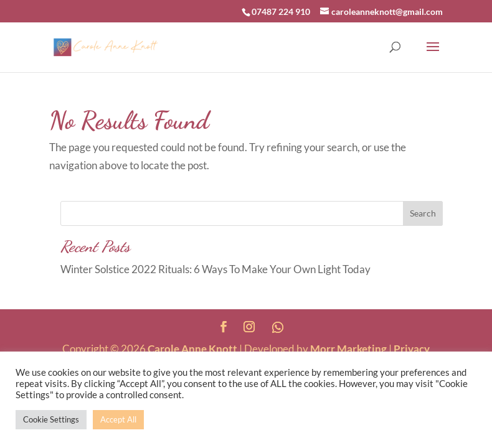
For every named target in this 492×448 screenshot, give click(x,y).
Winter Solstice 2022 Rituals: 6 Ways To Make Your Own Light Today (215, 269)
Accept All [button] (118, 419)
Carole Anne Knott (192, 349)
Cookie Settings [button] (51, 419)
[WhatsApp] (278, 327)
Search (423, 213)
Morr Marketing (348, 349)
